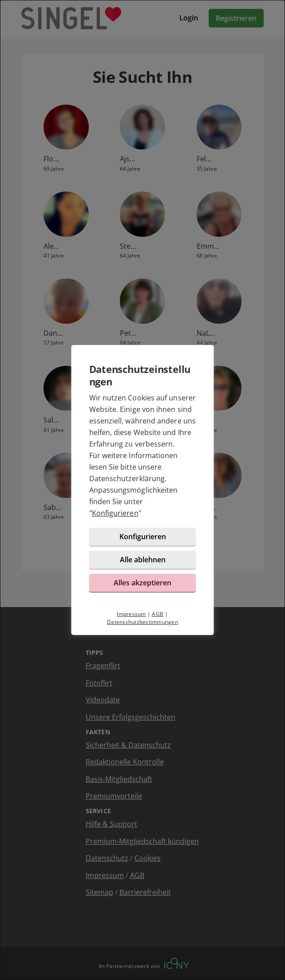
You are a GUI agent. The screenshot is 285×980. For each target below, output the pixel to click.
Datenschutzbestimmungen (142, 622)
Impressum (131, 614)
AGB (158, 614)
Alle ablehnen (143, 560)
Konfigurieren (115, 513)
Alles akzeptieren (142, 583)
